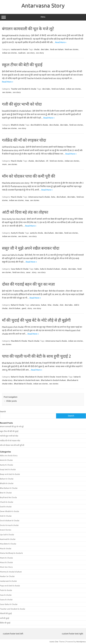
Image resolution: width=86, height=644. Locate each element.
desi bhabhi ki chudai (39, 125)
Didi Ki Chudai (49, 377)
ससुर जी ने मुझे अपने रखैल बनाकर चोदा (31, 248)
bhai (50, 305)
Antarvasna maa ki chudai (39, 197)
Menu (43, 17)
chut (61, 305)
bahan (44, 305)
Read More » (61, 42)
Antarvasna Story (43, 5)
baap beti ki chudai (8, 469)
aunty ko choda (36, 233)
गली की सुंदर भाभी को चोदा (22, 104)
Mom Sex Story (6, 567)
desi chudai (54, 125)
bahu (37, 269)
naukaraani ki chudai (19, 49)
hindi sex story (19, 272)
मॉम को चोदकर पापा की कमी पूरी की (29, 176)
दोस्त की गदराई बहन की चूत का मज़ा (28, 284)
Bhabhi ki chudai (18, 125)
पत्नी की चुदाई (5, 618)
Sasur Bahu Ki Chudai (20, 269)
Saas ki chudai (6, 595)
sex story (31, 53)
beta (53, 197)
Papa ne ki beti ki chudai (10, 586)
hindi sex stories (72, 49)
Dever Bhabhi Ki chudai (9, 511)
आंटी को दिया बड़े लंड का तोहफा (25, 212)
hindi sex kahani (57, 49)
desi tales (45, 49)
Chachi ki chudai (7, 502)
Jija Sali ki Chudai (7, 535)
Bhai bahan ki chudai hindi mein (27, 380)
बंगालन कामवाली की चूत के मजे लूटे (28, 29)
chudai (37, 49)
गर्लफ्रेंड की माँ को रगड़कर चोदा (24, 140)
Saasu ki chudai (6, 600)
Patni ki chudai (6, 590)
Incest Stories (62, 377)
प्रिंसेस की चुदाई (5, 623)
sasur (28, 272)
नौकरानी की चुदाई (6, 613)
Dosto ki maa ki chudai (9, 525)
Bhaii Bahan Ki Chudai (23, 384)
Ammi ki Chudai (6, 460)
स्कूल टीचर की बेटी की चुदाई (22, 65)
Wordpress (81, 642)
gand (24, 308)
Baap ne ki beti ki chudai (10, 474)
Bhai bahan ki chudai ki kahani (53, 380)
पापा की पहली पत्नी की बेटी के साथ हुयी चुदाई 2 (37, 356)
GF (47, 161)
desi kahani (40, 161)
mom (4, 164)
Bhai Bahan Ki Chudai (34, 377)
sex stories (7, 92)
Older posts (10, 401)
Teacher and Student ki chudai (24, 89)
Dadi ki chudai (6, 507)
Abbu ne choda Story (9, 455)
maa (27, 200)
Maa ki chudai (17, 161)
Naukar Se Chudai (7, 576)
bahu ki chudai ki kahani (50, 269)
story (34, 272)
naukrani (22, 53)
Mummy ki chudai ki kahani (11, 572)
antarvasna (35, 305)
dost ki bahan (15, 308)
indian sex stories (10, 53)
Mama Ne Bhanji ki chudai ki (11, 553)
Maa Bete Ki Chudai (19, 341)
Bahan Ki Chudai (18, 305)
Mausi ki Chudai (6, 562)
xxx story (40, 53)
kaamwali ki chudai (8, 539)
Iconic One (54, 642)
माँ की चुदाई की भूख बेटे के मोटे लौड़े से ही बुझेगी (36, 320)
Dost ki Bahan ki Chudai (10, 520)
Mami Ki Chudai (6, 558)
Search (3, 411)
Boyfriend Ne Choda (8, 497)
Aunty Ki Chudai (17, 233)
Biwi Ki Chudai (6, 493)
